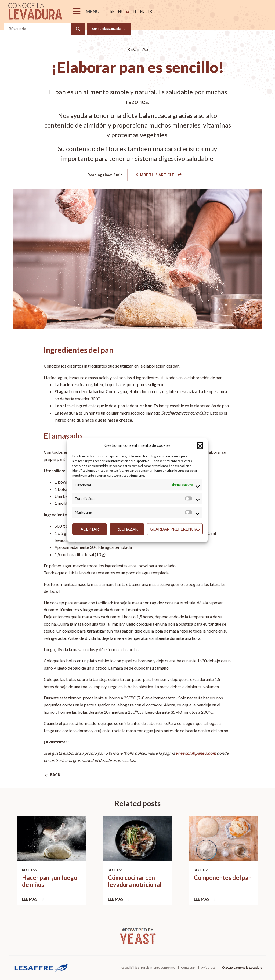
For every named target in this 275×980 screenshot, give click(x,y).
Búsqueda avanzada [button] (109, 29)
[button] (200, 445)
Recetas (29, 870)
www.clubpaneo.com (196, 753)
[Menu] (88, 11)
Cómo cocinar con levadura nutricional (135, 881)
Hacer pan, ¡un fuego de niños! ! (50, 881)
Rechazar (127, 529)
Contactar (188, 968)
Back (52, 775)
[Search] (78, 29)
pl (142, 11)
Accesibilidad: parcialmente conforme (148, 968)
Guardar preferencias (175, 529)
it (135, 11)
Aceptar (90, 529)
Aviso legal (209, 968)
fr (120, 11)
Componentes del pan (223, 878)
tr (150, 11)
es (128, 11)
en (113, 11)
